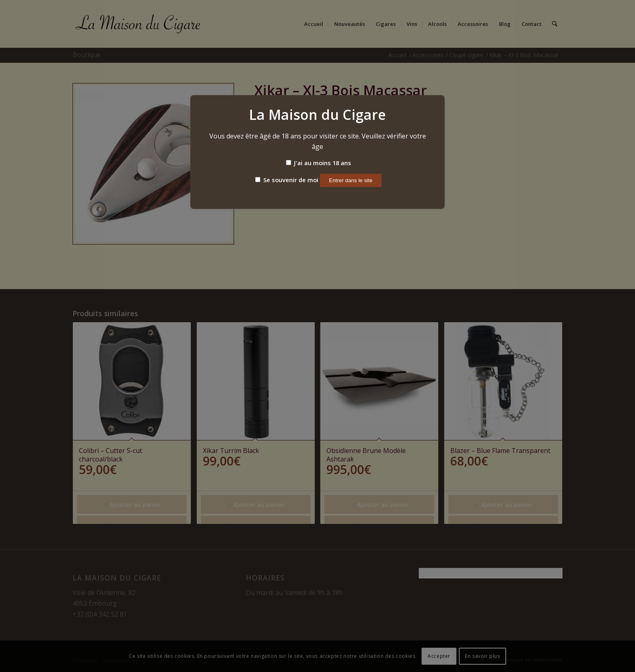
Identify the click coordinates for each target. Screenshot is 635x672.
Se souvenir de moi (287, 180)
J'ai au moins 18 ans (319, 163)
